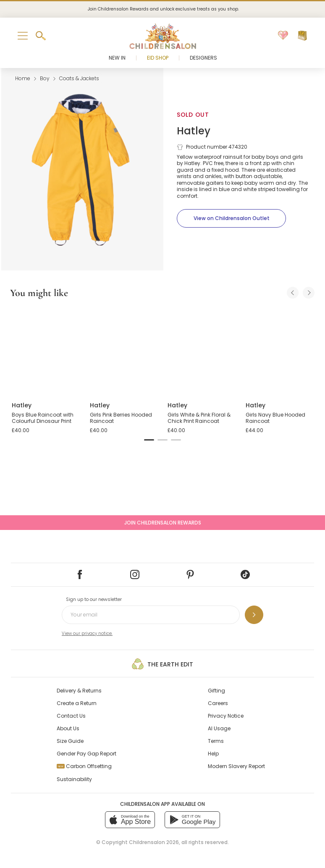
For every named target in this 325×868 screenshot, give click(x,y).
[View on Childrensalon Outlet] (231, 218)
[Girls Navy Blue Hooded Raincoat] (280, 351)
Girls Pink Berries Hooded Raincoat (121, 418)
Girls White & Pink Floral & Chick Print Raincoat (199, 418)
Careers (218, 703)
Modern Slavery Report (236, 766)
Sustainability (74, 779)
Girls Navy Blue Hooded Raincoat (275, 418)
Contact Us (71, 716)
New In (117, 58)
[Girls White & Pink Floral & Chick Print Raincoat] (202, 351)
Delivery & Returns (79, 691)
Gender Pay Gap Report (86, 754)
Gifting (216, 691)
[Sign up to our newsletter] (254, 615)
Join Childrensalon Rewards (163, 523)
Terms (216, 741)
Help (213, 754)
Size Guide (70, 741)
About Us (68, 728)
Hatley (194, 131)
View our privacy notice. (87, 633)
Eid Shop (158, 58)
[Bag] (302, 36)
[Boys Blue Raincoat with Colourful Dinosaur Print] (46, 351)
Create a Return (77, 703)
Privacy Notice (226, 716)
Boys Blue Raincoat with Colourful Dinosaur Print (43, 418)
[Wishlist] (283, 36)
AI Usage (219, 728)
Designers (203, 58)
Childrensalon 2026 (154, 842)
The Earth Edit (162, 664)
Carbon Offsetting (84, 766)
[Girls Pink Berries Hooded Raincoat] (124, 351)
